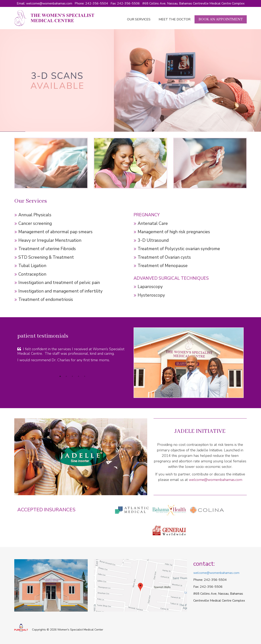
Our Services (139, 19)
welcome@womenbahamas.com (49, 3)
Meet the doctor (175, 19)
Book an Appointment (221, 19)
